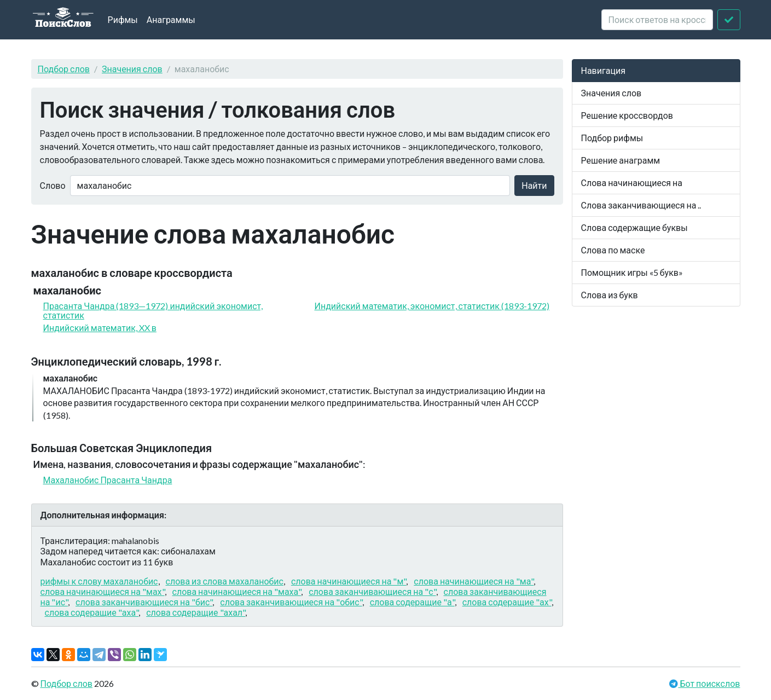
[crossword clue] (657, 20)
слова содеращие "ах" (507, 602)
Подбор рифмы (612, 138)
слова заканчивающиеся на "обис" (291, 602)
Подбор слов (64, 69)
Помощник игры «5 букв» (632, 272)
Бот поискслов (709, 683)
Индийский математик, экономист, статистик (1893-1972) (432, 306)
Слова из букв (610, 295)
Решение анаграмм (621, 160)
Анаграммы (171, 19)
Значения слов (132, 69)
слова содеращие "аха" (92, 612)
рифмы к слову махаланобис (99, 581)
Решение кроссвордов (627, 115)
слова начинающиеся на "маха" (237, 591)
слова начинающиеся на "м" (349, 581)
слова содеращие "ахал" (196, 612)
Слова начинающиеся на (632, 183)
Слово (53, 185)
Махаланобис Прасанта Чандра (108, 480)
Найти (534, 185)
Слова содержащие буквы (634, 227)
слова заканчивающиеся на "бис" (144, 602)
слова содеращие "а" (412, 602)
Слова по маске (613, 250)
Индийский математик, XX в (100, 328)
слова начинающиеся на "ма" (474, 581)
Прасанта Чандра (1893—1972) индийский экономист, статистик (153, 311)
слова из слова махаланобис (225, 581)
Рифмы (123, 19)
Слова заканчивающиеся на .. (641, 205)
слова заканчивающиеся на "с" (372, 591)
